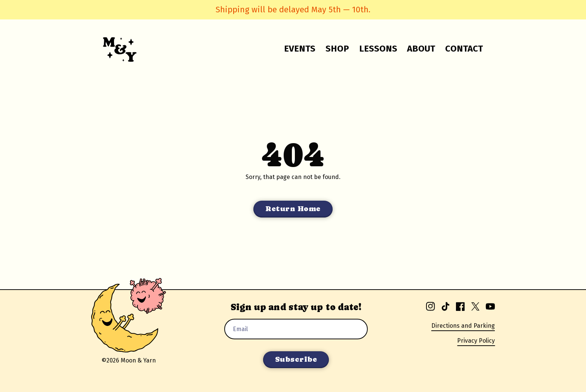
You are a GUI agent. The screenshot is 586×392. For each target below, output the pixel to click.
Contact (464, 49)
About (421, 49)
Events (300, 49)
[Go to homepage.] (115, 49)
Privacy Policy (476, 341)
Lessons (378, 49)
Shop (337, 49)
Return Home (293, 209)
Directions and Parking (463, 326)
